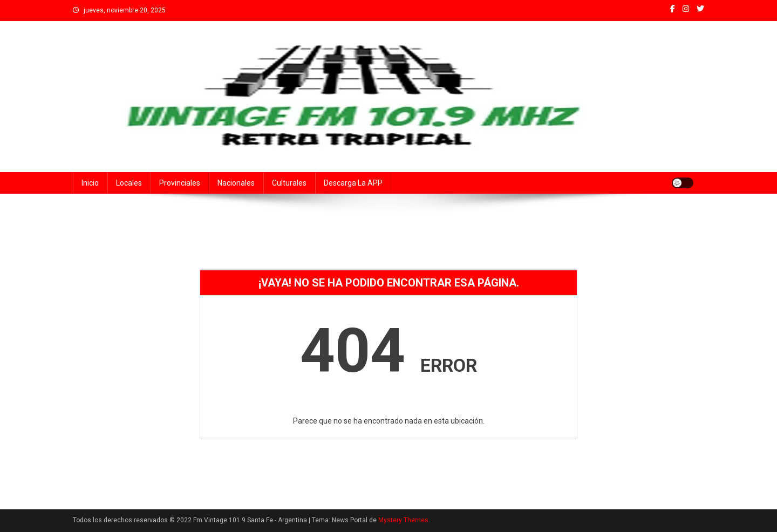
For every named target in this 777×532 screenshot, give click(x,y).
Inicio (90, 183)
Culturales (289, 183)
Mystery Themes (403, 520)
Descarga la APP (353, 183)
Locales (129, 183)
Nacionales (236, 183)
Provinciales (180, 183)
